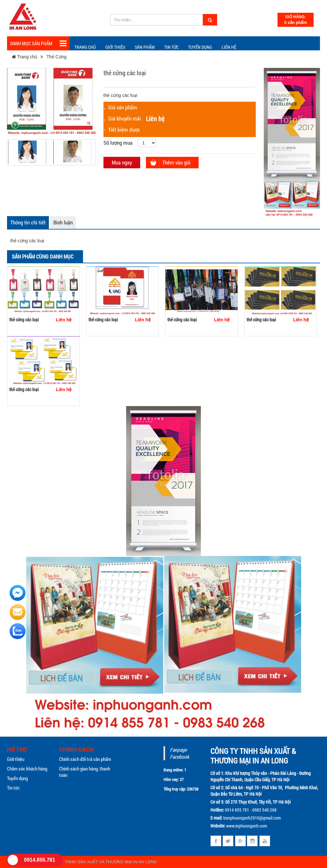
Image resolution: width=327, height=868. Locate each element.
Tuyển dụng (200, 47)
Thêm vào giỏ (176, 162)
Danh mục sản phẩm (38, 44)
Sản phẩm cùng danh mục (43, 256)
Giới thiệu (115, 47)
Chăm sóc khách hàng (27, 769)
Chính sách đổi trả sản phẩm (85, 759)
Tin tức (13, 788)
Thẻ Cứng (56, 57)
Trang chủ (85, 47)
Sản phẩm (145, 47)
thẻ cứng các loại (24, 320)
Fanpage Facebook (179, 753)
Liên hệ (229, 47)
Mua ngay (122, 162)
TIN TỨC (171, 47)
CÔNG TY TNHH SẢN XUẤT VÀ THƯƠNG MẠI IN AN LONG (101, 862)
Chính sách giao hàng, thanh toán (85, 772)
